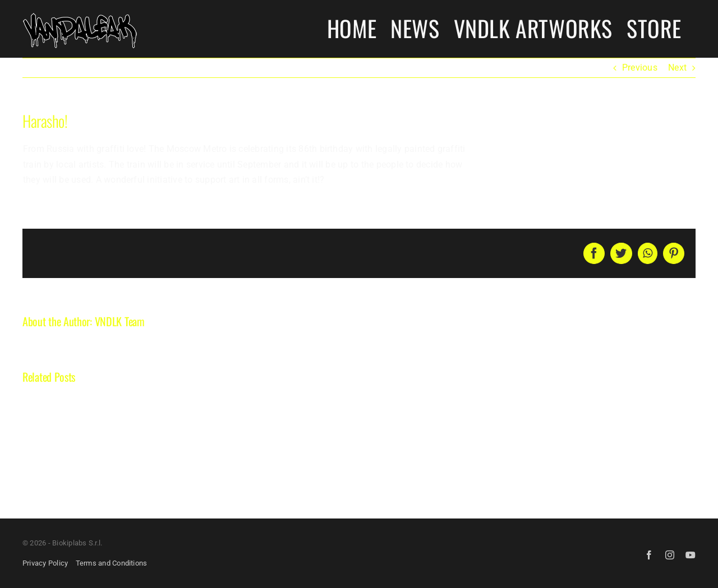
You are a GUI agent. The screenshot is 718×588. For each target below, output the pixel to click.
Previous (640, 68)
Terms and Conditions (112, 563)
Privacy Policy (45, 563)
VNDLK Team (120, 321)
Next (677, 68)
